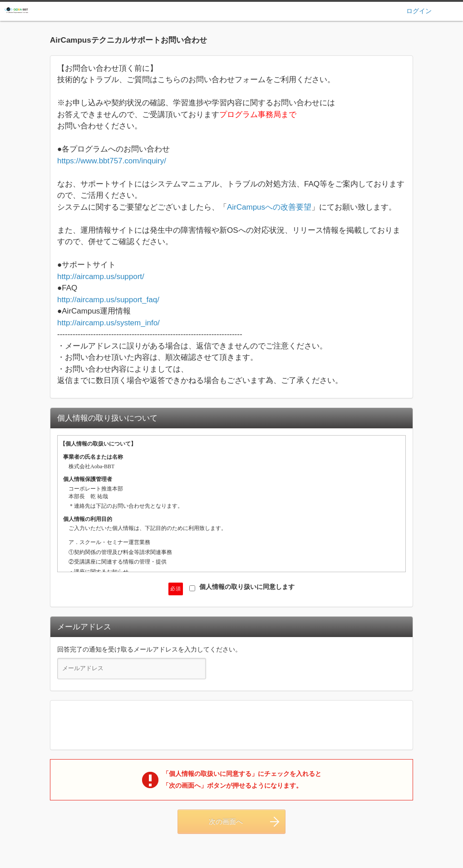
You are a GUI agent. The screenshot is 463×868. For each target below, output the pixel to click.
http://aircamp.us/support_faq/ (108, 300)
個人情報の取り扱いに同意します (242, 587)
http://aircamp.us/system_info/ (108, 323)
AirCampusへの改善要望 (269, 207)
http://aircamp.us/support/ (101, 277)
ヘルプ (453, 11)
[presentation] (231, 725)
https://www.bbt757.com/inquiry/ (112, 161)
